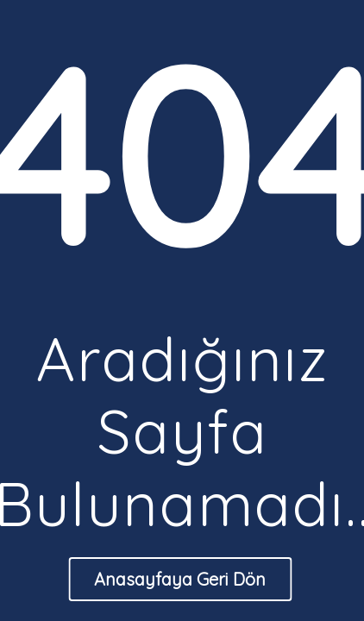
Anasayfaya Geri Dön (180, 579)
